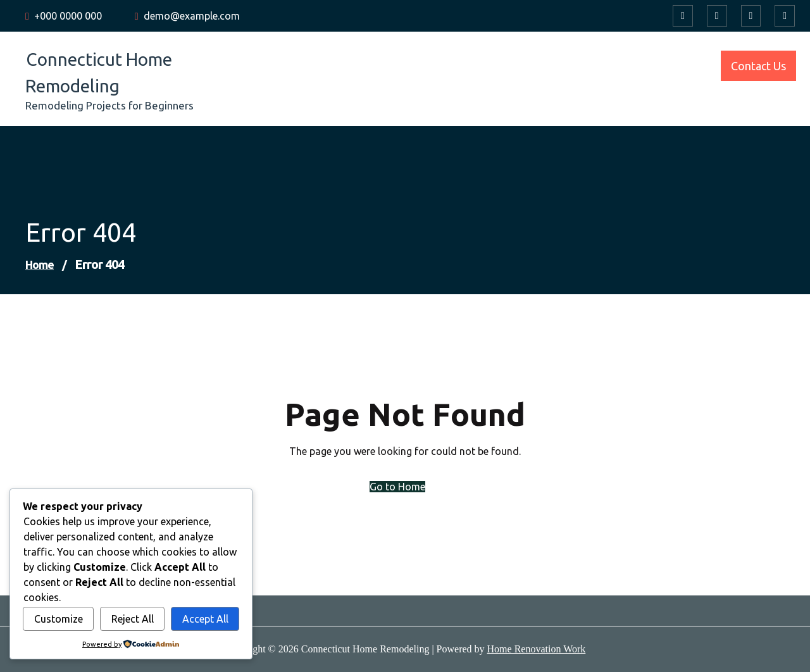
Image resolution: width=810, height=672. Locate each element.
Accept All (205, 619)
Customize (59, 619)
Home (40, 264)
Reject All (133, 619)
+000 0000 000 (68, 16)
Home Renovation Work (537, 649)
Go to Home (397, 487)
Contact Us (758, 66)
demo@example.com (192, 16)
